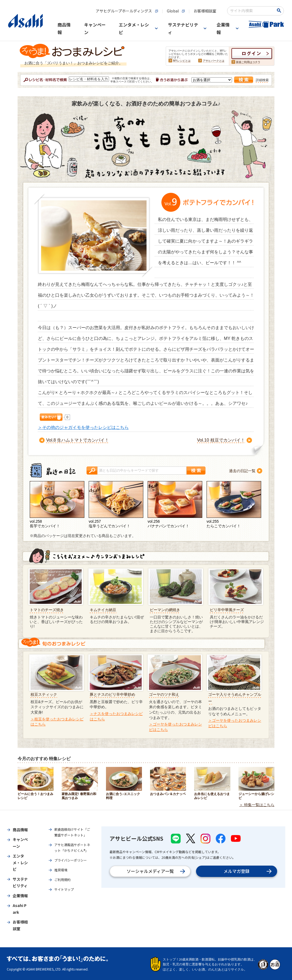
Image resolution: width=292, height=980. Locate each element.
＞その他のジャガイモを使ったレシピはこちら (83, 427)
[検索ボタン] (280, 11)
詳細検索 (262, 80)
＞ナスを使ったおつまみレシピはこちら (116, 716)
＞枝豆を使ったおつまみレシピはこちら (57, 722)
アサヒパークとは (214, 61)
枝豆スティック (44, 694)
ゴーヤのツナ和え (164, 694)
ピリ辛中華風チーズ (227, 610)
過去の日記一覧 (242, 471)
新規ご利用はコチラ (248, 62)
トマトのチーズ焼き (47, 610)
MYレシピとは (182, 61)
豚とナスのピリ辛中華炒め (112, 694)
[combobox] (252, 11)
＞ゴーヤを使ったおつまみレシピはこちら (175, 727)
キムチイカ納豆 (103, 610)
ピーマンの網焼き (165, 610)
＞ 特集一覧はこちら (257, 805)
